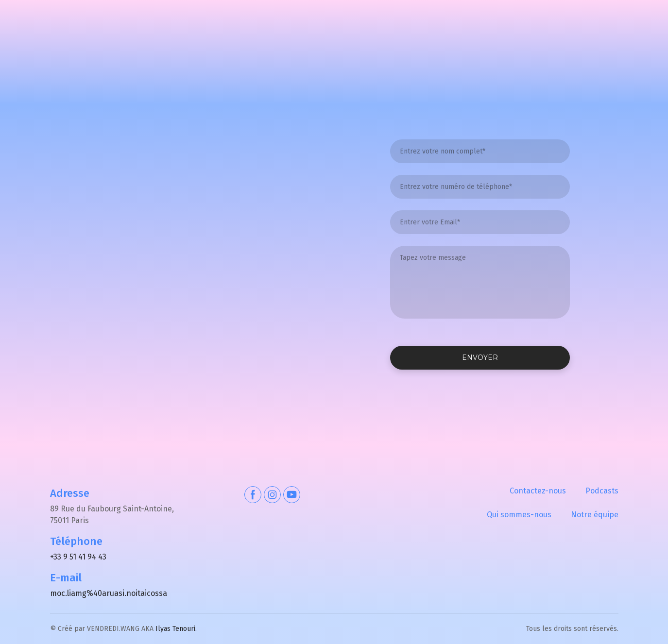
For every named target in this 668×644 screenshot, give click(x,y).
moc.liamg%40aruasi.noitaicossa (109, 593)
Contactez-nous (538, 491)
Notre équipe (595, 515)
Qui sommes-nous (519, 515)
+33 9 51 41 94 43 (78, 557)
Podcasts (602, 491)
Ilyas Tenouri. (176, 629)
